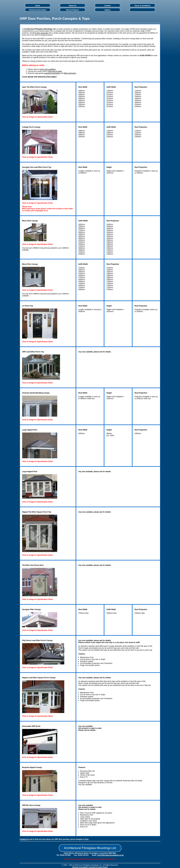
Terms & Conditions (142, 6)
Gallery (108, 10)
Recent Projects (72, 10)
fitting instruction (70, 73)
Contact (108, 6)
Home (38, 6)
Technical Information (38, 10)
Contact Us (24, 839)
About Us (72, 6)
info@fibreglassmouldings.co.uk (111, 855)
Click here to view (55, 71)
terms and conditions (48, 69)
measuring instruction (52, 73)
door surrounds (42, 33)
